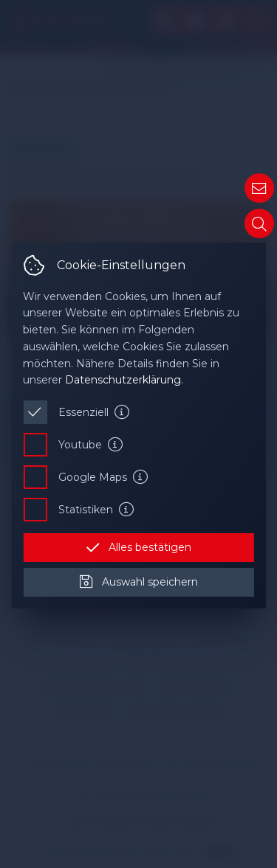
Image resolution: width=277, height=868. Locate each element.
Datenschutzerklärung (123, 380)
